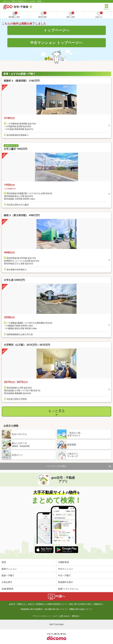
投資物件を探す (66, 582)
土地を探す (7, 582)
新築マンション (9, 569)
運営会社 (75, 616)
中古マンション (66, 569)
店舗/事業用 (7, 589)
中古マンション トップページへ (56, 43)
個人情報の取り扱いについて (56, 609)
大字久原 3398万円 (14, 280)
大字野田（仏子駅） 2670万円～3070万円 (27, 345)
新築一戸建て (8, 575)
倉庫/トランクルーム (68, 589)
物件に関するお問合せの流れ (80, 604)
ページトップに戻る (56, 466)
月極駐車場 (63, 562)
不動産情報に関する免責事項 (31, 609)
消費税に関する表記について (80, 609)
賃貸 (4, 562)
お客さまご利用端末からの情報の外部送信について (47, 604)
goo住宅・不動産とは (17, 604)
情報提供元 (98, 604)
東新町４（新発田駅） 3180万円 (22, 81)
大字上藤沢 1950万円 (15, 149)
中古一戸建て (65, 575)
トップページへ (57, 30)
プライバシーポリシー (41, 616)
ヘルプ (54, 616)
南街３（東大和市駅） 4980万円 (22, 215)
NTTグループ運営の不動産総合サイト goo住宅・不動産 (22, 1)
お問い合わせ (64, 616)
